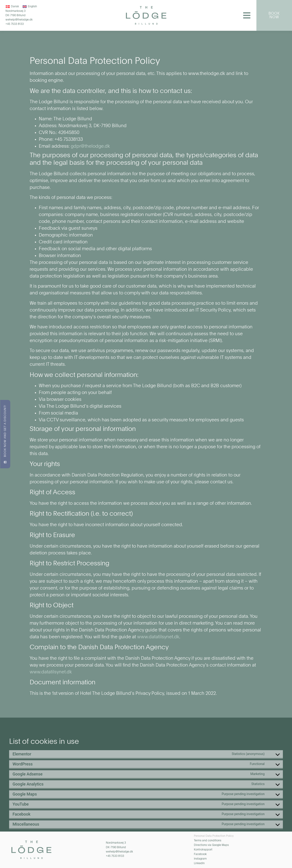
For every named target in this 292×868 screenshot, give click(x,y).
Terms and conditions (208, 841)
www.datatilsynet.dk (158, 637)
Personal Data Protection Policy (214, 836)
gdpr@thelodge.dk (90, 147)
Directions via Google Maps (211, 845)
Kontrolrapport (203, 850)
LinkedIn (199, 863)
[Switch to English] (30, 7)
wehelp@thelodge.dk (19, 20)
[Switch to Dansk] (12, 7)
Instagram (200, 859)
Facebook (200, 854)
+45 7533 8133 (15, 24)
